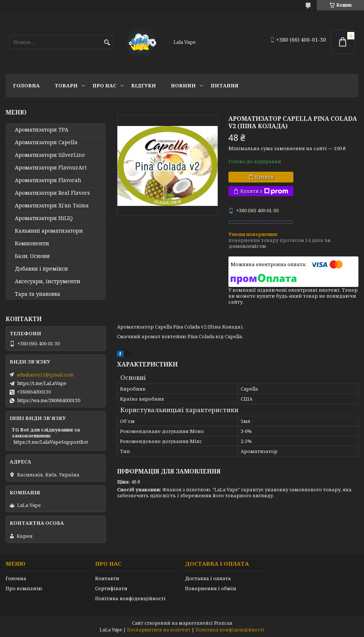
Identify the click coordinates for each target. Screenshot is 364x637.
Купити (264, 177)
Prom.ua (223, 623)
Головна (26, 85)
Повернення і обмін (211, 588)
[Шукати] (107, 43)
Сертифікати (111, 588)
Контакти (107, 578)
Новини (183, 85)
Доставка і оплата (208, 578)
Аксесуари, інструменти (48, 281)
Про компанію (24, 588)
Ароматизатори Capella (46, 142)
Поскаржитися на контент (159, 630)
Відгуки (144, 85)
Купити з (264, 191)
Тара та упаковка (38, 294)
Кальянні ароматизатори (49, 231)
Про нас (104, 85)
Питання (225, 85)
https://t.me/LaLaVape (42, 383)
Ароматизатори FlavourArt (51, 168)
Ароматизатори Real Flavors (52, 193)
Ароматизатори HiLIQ (44, 218)
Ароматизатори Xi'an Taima (52, 206)
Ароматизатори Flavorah (48, 180)
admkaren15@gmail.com (45, 375)
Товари (66, 85)
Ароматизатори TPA (42, 130)
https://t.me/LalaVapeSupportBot (51, 442)
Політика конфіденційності (130, 598)
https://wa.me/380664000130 (49, 400)
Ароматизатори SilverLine (50, 155)
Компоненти (32, 243)
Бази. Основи (32, 256)
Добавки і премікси (41, 269)
